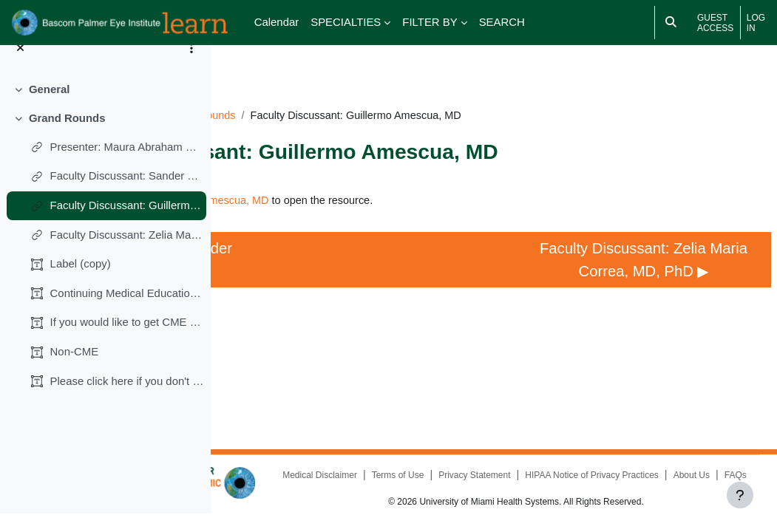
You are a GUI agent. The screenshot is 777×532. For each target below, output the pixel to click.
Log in (756, 23)
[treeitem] (105, 108)
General (50, 108)
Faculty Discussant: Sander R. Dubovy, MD (128, 194)
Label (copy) (81, 282)
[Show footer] (740, 495)
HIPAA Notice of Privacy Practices (521, 476)
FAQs (665, 476)
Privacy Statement (639, 459)
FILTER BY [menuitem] (430, 22)
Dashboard (267, 93)
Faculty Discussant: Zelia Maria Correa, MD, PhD (128, 252)
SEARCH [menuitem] (502, 22)
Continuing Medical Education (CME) (128, 311)
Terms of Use (562, 459)
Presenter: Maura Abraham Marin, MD (128, 164)
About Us (621, 476)
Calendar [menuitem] (277, 22)
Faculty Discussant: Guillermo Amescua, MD (128, 223)
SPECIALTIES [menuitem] (346, 22)
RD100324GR (343, 93)
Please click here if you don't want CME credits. (128, 399)
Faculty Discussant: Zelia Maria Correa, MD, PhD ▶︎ (654, 263)
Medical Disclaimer (484, 459)
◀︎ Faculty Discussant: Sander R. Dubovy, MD (315, 263)
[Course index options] (191, 66)
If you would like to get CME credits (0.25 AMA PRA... (128, 340)
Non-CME (75, 370)
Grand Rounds (67, 136)
